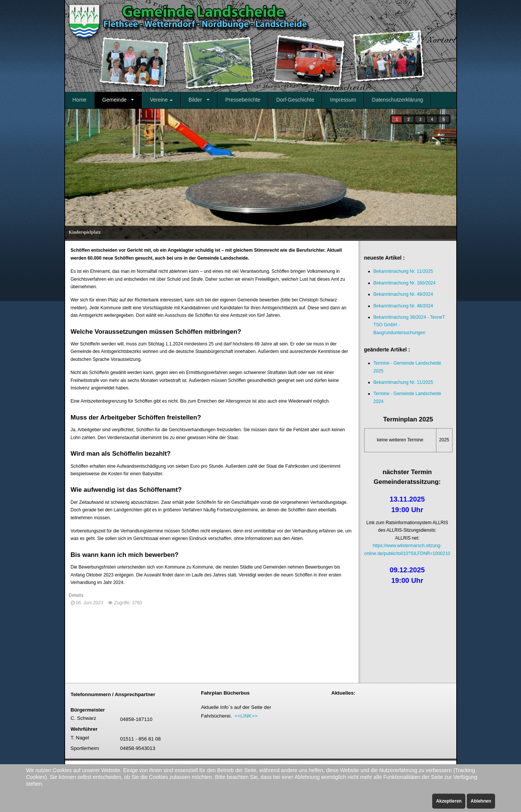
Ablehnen (481, 801)
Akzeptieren (449, 801)
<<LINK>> (246, 716)
